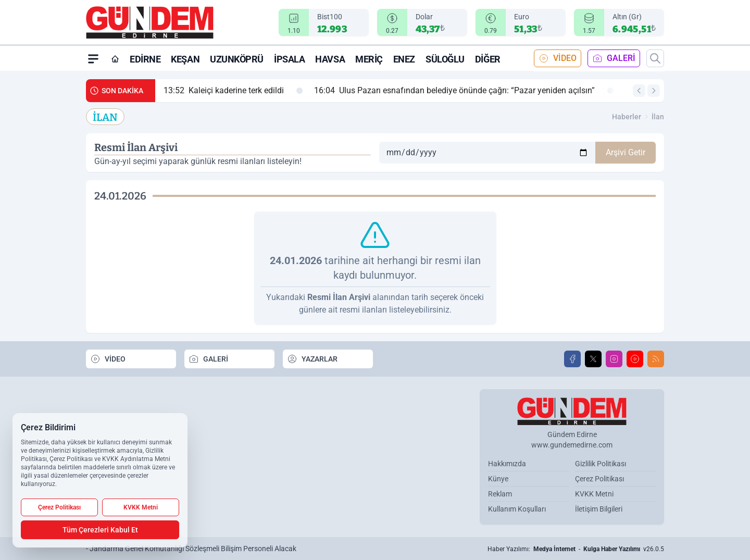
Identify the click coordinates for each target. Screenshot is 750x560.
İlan (658, 117)
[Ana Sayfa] (115, 59)
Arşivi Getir (626, 152)
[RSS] (656, 359)
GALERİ (614, 58)
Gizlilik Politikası (601, 464)
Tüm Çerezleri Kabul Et (100, 530)
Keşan (185, 59)
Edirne (145, 59)
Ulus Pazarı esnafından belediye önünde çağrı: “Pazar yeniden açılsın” (464, 91)
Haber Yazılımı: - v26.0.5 (576, 549)
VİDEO (558, 58)
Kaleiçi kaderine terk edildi (233, 91)
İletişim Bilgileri (599, 509)
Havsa (330, 59)
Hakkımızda (507, 464)
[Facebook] (572, 359)
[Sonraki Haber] (654, 91)
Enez (404, 59)
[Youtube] (635, 359)
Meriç (369, 59)
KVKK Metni (594, 494)
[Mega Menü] (93, 58)
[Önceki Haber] (639, 91)
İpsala (289, 59)
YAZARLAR (312, 359)
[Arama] (655, 58)
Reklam (500, 494)
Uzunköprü (237, 59)
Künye (498, 479)
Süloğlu (445, 59)
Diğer (488, 59)
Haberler (627, 117)
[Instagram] (614, 359)
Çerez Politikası (599, 479)
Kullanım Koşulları (517, 509)
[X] (593, 359)
